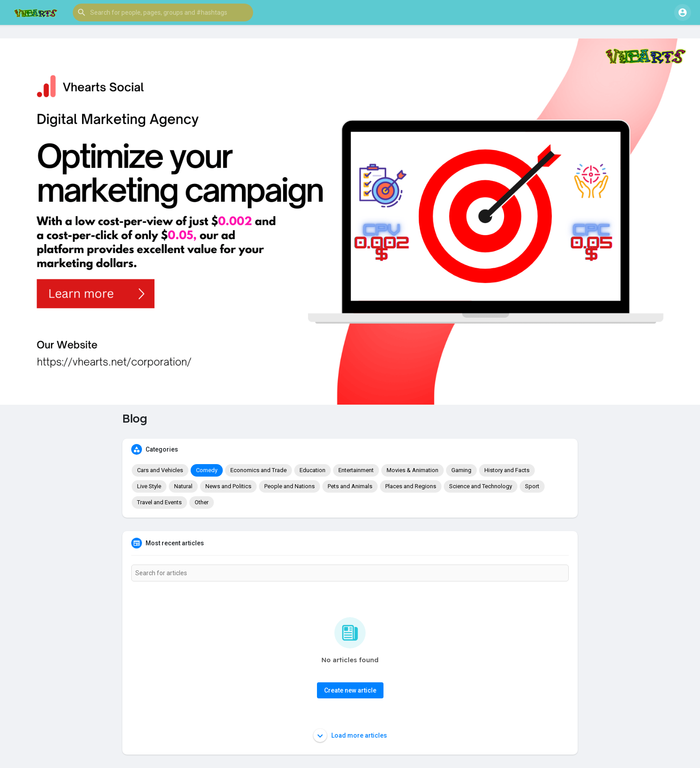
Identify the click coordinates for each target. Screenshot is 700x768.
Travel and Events (159, 502)
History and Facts (507, 470)
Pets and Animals (350, 486)
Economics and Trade (258, 470)
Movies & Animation (412, 470)
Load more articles (350, 735)
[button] (163, 12)
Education (312, 470)
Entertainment (356, 470)
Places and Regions (411, 486)
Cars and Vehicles (160, 470)
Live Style (149, 486)
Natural (183, 486)
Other (202, 502)
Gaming (461, 470)
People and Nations (290, 486)
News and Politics (228, 486)
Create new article (350, 690)
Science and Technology (481, 486)
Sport (532, 486)
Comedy (207, 470)
